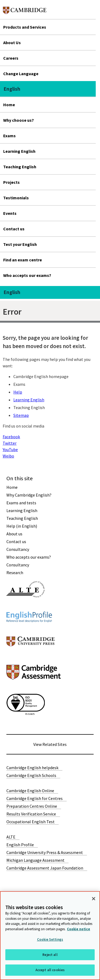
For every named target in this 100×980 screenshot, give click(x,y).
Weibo (8, 456)
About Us (12, 43)
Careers (11, 58)
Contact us (14, 229)
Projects (11, 182)
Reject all (50, 955)
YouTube (10, 449)
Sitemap (21, 415)
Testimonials (16, 198)
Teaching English (20, 167)
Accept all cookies (50, 970)
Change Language (21, 74)
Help (18, 392)
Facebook (11, 437)
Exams (9, 136)
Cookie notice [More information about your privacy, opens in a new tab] (79, 929)
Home (9, 105)
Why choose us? (19, 120)
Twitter (10, 443)
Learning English (19, 151)
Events (10, 213)
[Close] (94, 899)
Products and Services (25, 27)
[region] (50, 936)
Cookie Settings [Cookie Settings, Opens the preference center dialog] (50, 939)
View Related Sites (50, 744)
